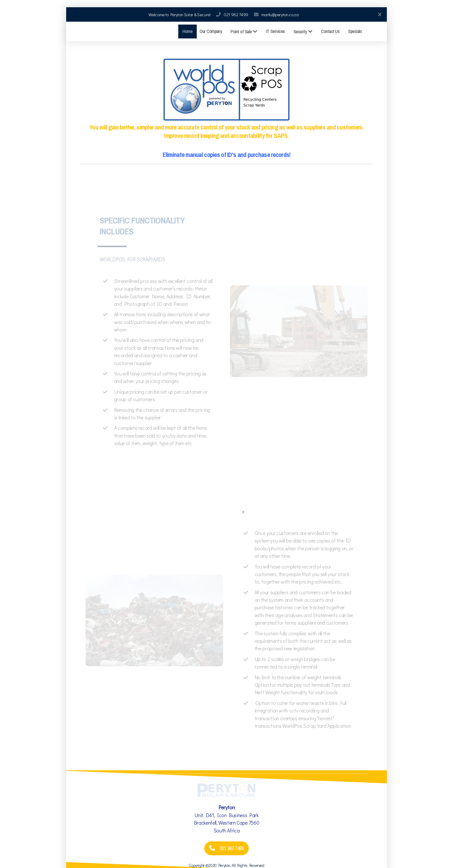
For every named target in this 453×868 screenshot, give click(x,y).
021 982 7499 (236, 14)
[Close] (380, 14)
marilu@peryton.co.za (280, 14)
